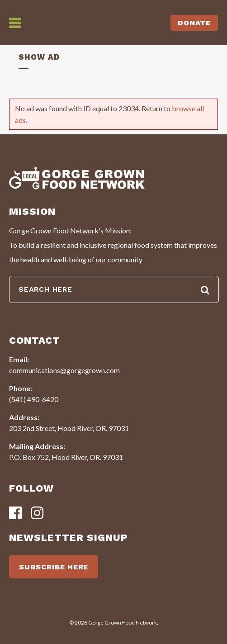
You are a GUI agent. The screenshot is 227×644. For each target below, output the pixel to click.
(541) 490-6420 (34, 399)
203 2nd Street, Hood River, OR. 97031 (69, 428)
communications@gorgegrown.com (64, 370)
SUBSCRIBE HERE (54, 567)
